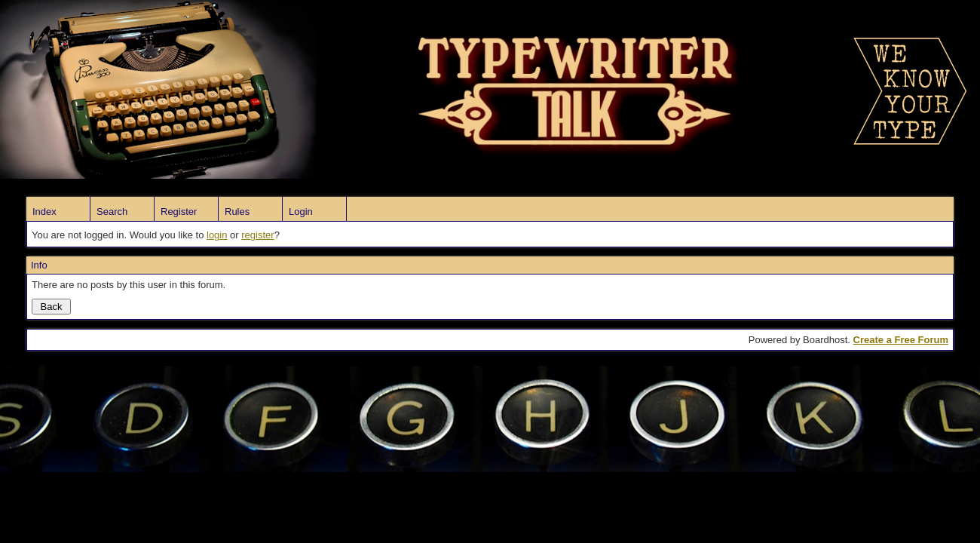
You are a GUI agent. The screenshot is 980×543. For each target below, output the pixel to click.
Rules (237, 212)
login (217, 235)
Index (44, 212)
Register (179, 212)
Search (112, 212)
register (257, 235)
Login (301, 212)
